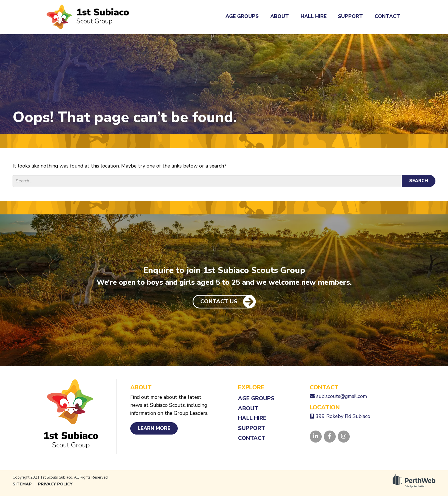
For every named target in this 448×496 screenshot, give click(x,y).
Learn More (154, 428)
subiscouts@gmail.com (342, 396)
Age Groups (242, 16)
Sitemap (22, 484)
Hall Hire (314, 16)
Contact (387, 16)
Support (350, 16)
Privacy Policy (55, 484)
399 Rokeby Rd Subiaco (343, 416)
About (280, 16)
